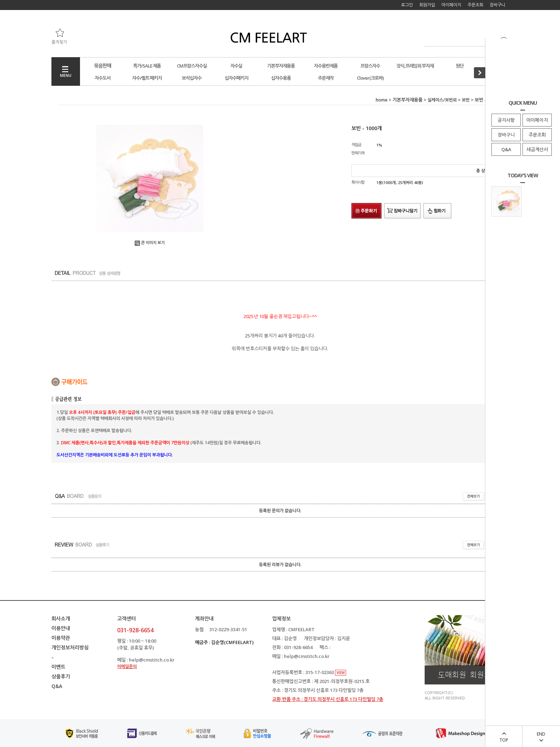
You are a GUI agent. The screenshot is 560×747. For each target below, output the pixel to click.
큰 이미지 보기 (150, 243)
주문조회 (537, 135)
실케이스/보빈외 (442, 100)
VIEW (341, 673)
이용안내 (61, 628)
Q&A (506, 149)
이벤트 (58, 667)
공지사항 (506, 120)
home (382, 100)
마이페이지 (537, 120)
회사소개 (61, 619)
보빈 (466, 100)
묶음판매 (102, 66)
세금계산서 (537, 149)
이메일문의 (127, 666)
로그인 (407, 5)
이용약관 (61, 638)
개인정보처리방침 (70, 647)
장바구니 (506, 135)
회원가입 (427, 5)
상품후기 (61, 676)
